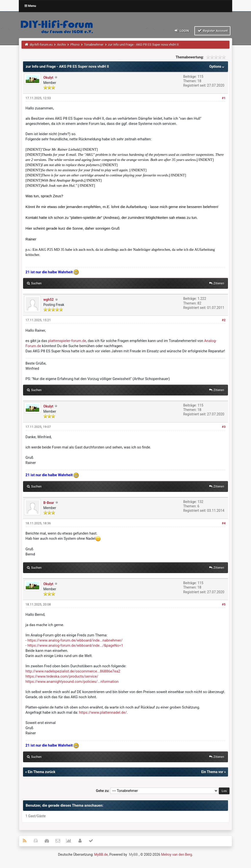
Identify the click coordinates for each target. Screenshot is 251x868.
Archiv (62, 45)
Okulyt (48, 78)
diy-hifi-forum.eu (41, 45)
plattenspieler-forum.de (67, 341)
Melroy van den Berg (176, 855)
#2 (224, 320)
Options (217, 66)
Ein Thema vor (212, 772)
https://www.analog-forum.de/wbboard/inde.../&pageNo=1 (75, 645)
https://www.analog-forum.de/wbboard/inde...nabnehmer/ (75, 640)
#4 (224, 523)
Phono (75, 45)
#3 (224, 427)
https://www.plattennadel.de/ (103, 712)
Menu (30, 6)
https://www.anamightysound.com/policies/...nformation (72, 682)
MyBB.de (101, 855)
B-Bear (49, 503)
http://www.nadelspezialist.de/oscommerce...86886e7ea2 (73, 671)
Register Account (212, 31)
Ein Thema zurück (41, 772)
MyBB (133, 855)
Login (182, 31)
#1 (224, 98)
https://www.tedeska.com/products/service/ (62, 676)
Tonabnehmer (94, 45)
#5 (224, 604)
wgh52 (49, 300)
